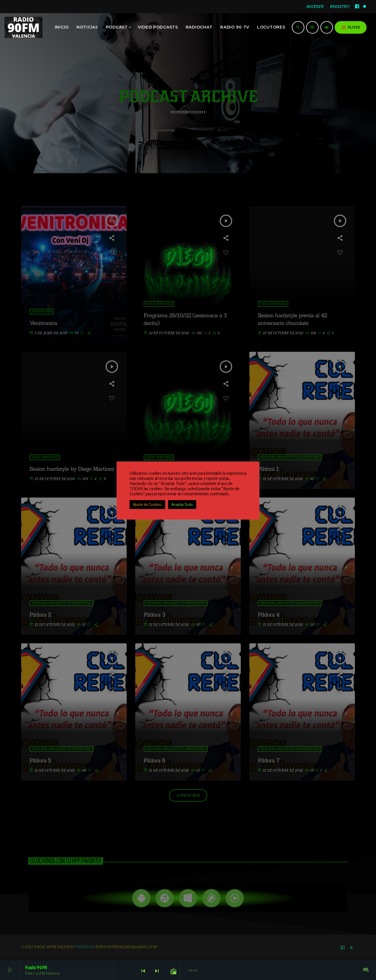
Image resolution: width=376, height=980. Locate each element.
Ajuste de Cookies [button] (147, 504)
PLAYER (351, 27)
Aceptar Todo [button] (182, 504)
